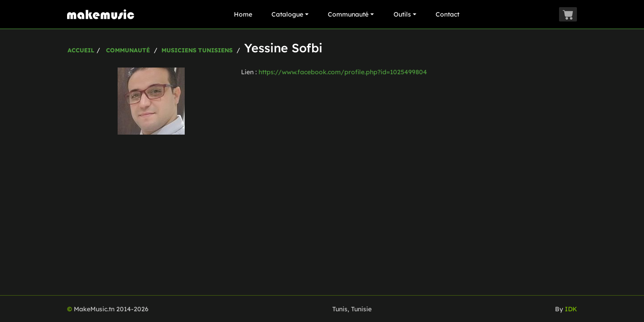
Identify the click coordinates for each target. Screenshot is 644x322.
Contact (447, 14)
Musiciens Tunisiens (197, 50)
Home (243, 14)
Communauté (351, 14)
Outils (405, 14)
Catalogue (290, 14)
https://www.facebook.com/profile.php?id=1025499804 (343, 72)
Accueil (81, 50)
